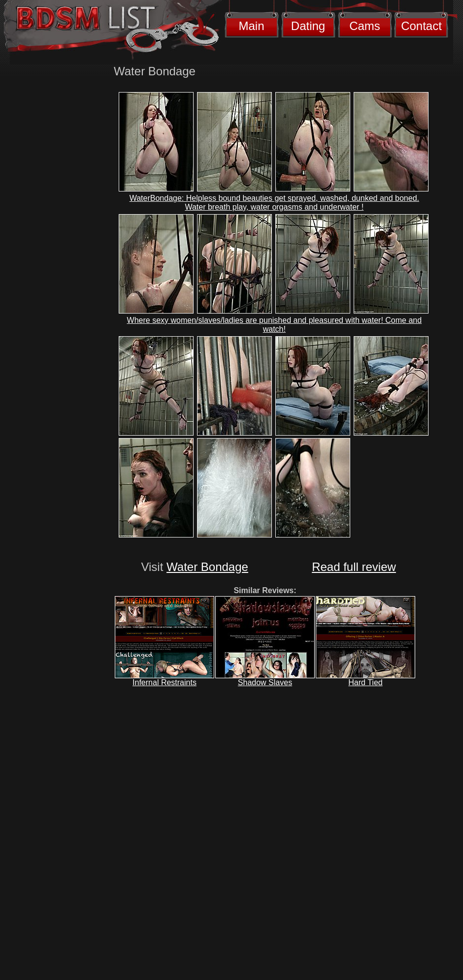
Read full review (354, 567)
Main (251, 26)
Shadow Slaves (265, 682)
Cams (365, 26)
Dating (308, 26)
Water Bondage (207, 567)
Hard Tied (365, 682)
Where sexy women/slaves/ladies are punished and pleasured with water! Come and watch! (275, 325)
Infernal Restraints (165, 682)
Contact (421, 26)
